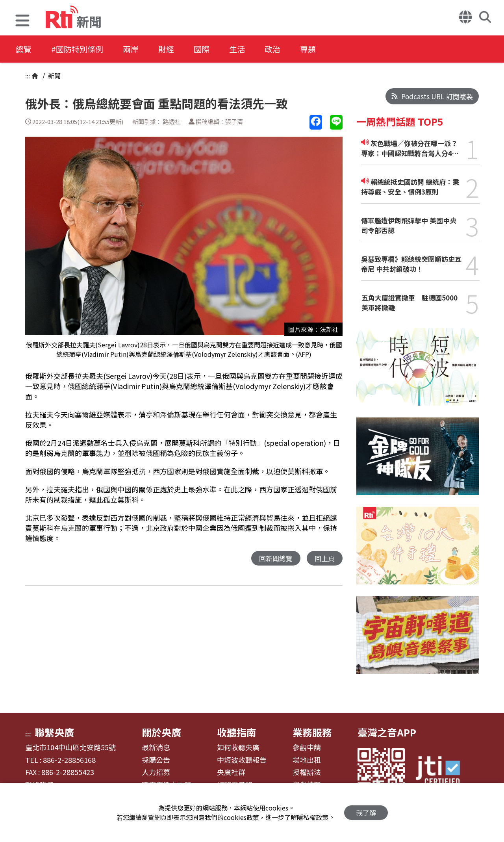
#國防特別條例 (77, 49)
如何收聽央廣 (238, 747)
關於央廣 (161, 732)
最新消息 (156, 747)
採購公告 (156, 760)
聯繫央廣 (54, 732)
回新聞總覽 (276, 558)
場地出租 (307, 760)
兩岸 (131, 49)
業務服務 (312, 732)
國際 (202, 49)
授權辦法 (307, 772)
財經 (166, 49)
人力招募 (156, 772)
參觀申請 (307, 747)
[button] (22, 21)
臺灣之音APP (387, 732)
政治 (272, 49)
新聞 (54, 76)
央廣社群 (231, 772)
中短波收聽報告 (242, 760)
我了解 (366, 813)
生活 (237, 49)
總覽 (24, 49)
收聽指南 (237, 732)
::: (28, 76)
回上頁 (325, 558)
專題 (308, 49)
